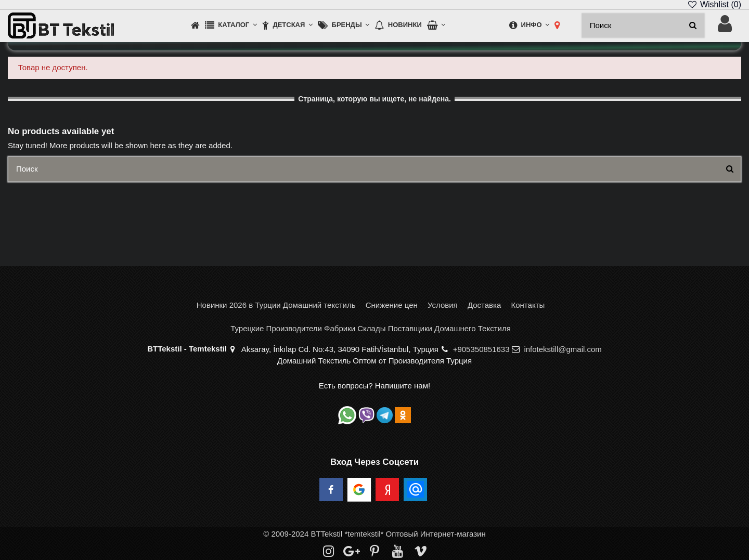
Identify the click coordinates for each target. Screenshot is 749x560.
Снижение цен (392, 305)
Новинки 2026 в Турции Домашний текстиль (276, 305)
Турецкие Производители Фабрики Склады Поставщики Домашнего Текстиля (371, 328)
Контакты (528, 305)
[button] (231, 26)
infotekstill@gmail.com (563, 349)
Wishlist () (714, 4)
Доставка (484, 305)
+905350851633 (481, 349)
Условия (443, 305)
